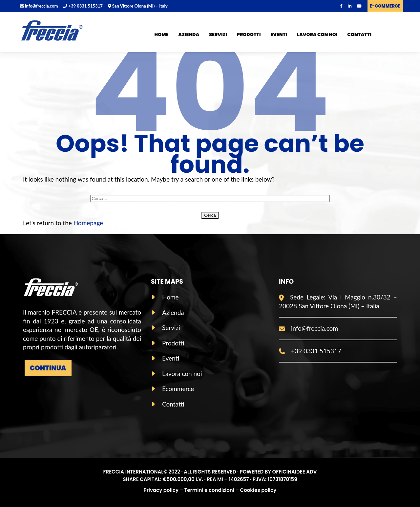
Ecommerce (178, 389)
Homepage (88, 223)
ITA (383, 36)
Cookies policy (258, 490)
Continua (48, 368)
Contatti (359, 34)
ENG (396, 36)
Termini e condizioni (209, 490)
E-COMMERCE (385, 6)
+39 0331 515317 (83, 6)
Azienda (189, 34)
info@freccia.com (39, 6)
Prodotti (249, 34)
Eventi (279, 34)
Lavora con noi (317, 34)
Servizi (218, 34)
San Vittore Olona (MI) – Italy (138, 6)
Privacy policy (161, 490)
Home (162, 34)
